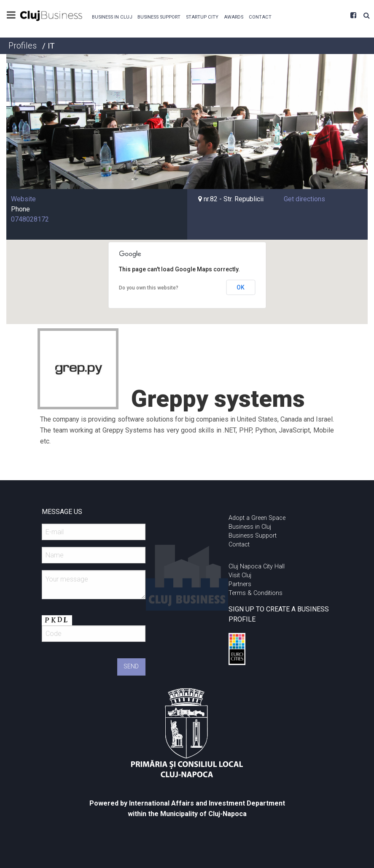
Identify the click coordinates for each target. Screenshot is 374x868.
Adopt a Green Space (257, 518)
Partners (240, 584)
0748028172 (30, 219)
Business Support (159, 17)
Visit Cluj (240, 575)
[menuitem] (112, 16)
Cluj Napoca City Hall (257, 566)
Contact (260, 17)
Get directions (304, 199)
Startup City (202, 17)
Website (23, 199)
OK (241, 287)
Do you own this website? (149, 288)
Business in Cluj (112, 17)
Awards (234, 17)
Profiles (23, 46)
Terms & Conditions (256, 593)
